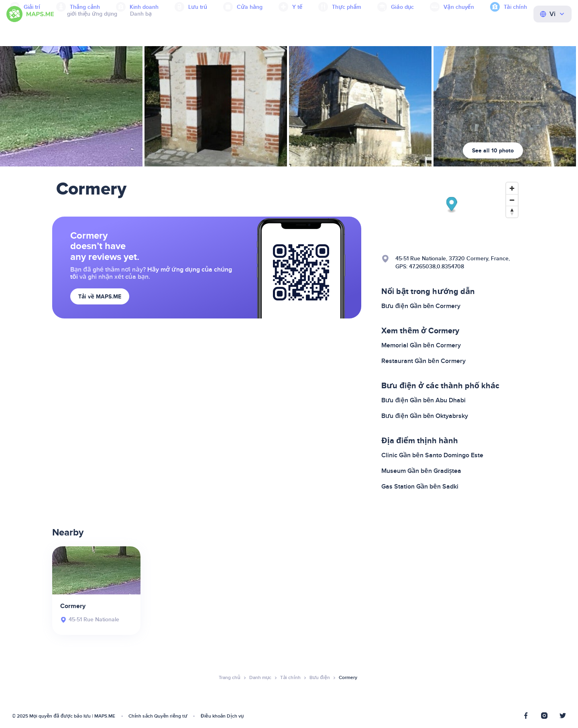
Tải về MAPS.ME (100, 297)
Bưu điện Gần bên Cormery (421, 306)
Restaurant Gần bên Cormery (423, 361)
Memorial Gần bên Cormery (421, 345)
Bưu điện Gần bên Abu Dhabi (423, 400)
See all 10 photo (493, 151)
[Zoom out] (512, 200)
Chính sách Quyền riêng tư (158, 716)
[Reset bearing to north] (512, 212)
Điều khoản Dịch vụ (222, 716)
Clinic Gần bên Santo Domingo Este (432, 455)
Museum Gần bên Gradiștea (421, 471)
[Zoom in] (512, 188)
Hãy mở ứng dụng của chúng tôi (151, 273)
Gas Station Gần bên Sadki (420, 487)
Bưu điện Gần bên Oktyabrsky (425, 416)
